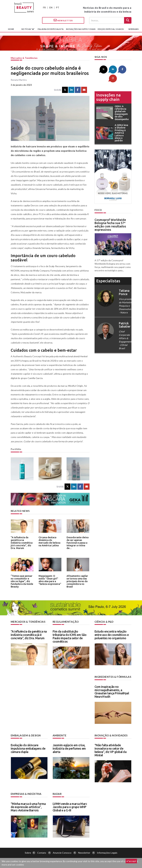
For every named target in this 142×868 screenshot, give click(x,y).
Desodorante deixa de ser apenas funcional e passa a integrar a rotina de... (78, 541)
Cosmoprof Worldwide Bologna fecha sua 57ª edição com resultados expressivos (110, 215)
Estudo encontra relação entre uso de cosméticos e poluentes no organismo (112, 635)
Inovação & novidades (110, 735)
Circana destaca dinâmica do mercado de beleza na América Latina (49, 541)
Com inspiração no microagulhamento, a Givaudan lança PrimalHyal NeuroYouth (112, 691)
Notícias (27, 29)
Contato (42, 852)
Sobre (28, 852)
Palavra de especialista (51, 29)
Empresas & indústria (26, 793)
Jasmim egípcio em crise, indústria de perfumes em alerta (69, 748)
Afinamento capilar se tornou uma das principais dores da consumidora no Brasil (77, 581)
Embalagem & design (25, 735)
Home (11, 29)
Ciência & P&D (104, 622)
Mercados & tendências (24, 58)
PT (58, 7)
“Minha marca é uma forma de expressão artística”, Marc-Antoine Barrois (28, 806)
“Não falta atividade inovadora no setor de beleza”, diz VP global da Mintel (111, 750)
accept (131, 861)
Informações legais (107, 852)
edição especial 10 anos (111, 29)
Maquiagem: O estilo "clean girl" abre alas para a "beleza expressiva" (50, 580)
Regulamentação (65, 622)
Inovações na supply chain (81, 29)
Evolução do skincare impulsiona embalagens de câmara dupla (28, 748)
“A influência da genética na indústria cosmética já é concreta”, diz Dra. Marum (22, 542)
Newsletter (63, 20)
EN (51, 7)
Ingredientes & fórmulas (112, 676)
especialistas (108, 272)
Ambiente (59, 735)
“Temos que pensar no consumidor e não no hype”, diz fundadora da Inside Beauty (22, 581)
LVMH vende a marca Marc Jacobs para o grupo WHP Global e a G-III (70, 806)
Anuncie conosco (62, 852)
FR (44, 7)
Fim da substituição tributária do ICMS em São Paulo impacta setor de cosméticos (70, 636)
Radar (57, 793)
